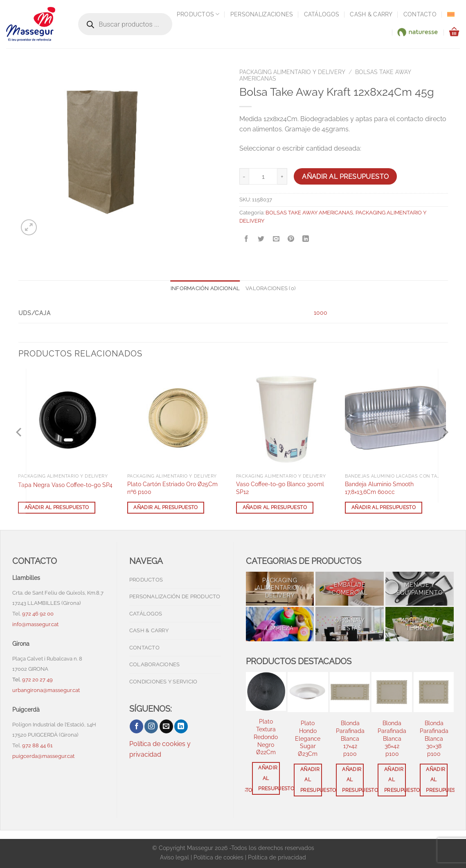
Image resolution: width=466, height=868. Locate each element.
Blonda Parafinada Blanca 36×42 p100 (392, 738)
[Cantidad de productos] (263, 176)
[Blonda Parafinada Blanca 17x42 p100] (350, 692)
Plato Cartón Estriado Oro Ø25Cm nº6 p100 (172, 488)
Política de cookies (218, 857)
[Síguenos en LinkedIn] (181, 726)
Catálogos (322, 14)
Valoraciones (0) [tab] (270, 288)
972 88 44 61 (37, 745)
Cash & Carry (371, 14)
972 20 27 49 (37, 680)
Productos (198, 14)
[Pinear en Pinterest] (291, 239)
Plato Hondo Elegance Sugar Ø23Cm (308, 738)
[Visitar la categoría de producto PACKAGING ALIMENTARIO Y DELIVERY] (280, 589)
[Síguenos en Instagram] (151, 726)
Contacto (420, 14)
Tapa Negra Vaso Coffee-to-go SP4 (65, 485)
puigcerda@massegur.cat (43, 756)
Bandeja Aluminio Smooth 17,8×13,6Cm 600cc (379, 488)
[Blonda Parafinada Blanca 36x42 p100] (392, 692)
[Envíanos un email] (166, 726)
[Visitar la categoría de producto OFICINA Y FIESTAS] (350, 624)
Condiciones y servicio (163, 682)
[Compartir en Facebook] (247, 239)
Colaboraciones (155, 664)
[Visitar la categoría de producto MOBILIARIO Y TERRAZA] (420, 624)
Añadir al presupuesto (346, 177)
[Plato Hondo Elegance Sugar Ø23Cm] (308, 692)
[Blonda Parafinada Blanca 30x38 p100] (434, 692)
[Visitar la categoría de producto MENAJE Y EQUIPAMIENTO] (420, 589)
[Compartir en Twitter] (261, 239)
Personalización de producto (175, 596)
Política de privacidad (277, 857)
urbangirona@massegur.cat (46, 690)
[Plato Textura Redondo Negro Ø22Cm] (266, 691)
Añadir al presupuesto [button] (57, 507)
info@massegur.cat (35, 624)
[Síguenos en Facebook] (136, 726)
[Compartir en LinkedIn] (306, 239)
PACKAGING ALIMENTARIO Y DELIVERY (292, 72)
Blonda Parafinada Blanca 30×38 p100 (434, 738)
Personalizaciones (262, 14)
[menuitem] (451, 14)
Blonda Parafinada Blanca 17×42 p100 (350, 738)
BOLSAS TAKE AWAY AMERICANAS (309, 213)
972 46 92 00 (38, 614)
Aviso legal (174, 857)
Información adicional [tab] (205, 288)
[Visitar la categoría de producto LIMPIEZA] (280, 624)
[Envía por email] (276, 239)
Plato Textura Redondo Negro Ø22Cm (266, 737)
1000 (321, 312)
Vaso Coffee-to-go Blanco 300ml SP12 (280, 488)
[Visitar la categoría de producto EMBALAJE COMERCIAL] (350, 589)
